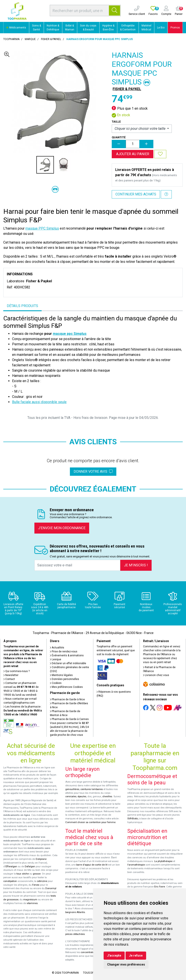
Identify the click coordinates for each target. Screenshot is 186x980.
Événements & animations (67, 655)
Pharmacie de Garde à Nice (67, 699)
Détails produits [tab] (22, 306)
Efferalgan (11, 867)
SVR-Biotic (133, 819)
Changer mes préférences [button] (126, 964)
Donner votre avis (93, 472)
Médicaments (16, 28)
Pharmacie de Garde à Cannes (69, 719)
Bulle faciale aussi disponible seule (39, 402)
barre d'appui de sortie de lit (92, 865)
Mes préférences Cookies (66, 687)
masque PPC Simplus (42, 228)
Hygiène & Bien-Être (108, 28)
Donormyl (51, 888)
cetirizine (42, 881)
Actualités (57, 648)
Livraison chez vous (156, 675)
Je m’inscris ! (136, 565)
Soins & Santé (36, 28)
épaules (82, 796)
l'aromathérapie (136, 865)
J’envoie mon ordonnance (62, 528)
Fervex (36, 885)
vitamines (32, 903)
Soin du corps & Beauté (88, 28)
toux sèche (23, 874)
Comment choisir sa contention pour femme (90, 822)
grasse (37, 874)
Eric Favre (160, 887)
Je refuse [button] (136, 955)
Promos (175, 28)
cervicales (71, 796)
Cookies (56, 683)
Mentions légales (61, 675)
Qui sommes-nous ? (17, 671)
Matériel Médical (146, 28)
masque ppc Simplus (70, 334)
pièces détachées (75, 934)
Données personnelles (65, 679)
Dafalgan (30, 867)
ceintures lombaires (92, 789)
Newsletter (11, 675)
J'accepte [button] (114, 955)
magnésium (30, 900)
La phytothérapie (163, 861)
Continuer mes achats (136, 194)
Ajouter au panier (133, 154)
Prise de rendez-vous (64, 652)
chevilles (107, 796)
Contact (9, 679)
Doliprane (41, 859)
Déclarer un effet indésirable (68, 663)
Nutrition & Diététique (53, 28)
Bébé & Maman (70, 28)
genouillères (72, 789)
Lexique (56, 659)
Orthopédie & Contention (128, 28)
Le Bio (161, 28)
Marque (30, 39)
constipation (10, 881)
